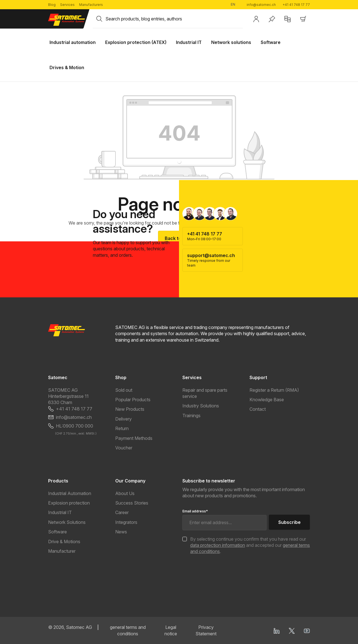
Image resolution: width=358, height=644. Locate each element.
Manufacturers (91, 5)
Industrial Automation (70, 493)
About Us (125, 493)
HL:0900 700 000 (75, 426)
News (121, 532)
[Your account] (256, 19)
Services (67, 5)
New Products (130, 409)
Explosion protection (69, 503)
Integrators (126, 522)
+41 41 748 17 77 (296, 5)
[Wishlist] (272, 19)
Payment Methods (134, 438)
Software (57, 532)
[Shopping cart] (303, 19)
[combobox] (174, 19)
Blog (52, 5)
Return (122, 428)
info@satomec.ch (261, 5)
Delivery (123, 419)
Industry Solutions (201, 406)
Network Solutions (67, 522)
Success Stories (132, 503)
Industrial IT (60, 512)
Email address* (195, 511)
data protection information (218, 545)
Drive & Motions (64, 542)
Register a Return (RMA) (274, 390)
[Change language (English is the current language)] (235, 5)
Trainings (191, 416)
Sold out (124, 390)
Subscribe (289, 522)
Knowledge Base (267, 400)
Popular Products (133, 400)
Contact (258, 409)
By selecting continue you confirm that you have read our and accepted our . (250, 545)
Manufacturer (62, 551)
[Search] (99, 19)
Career (122, 512)
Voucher (124, 448)
